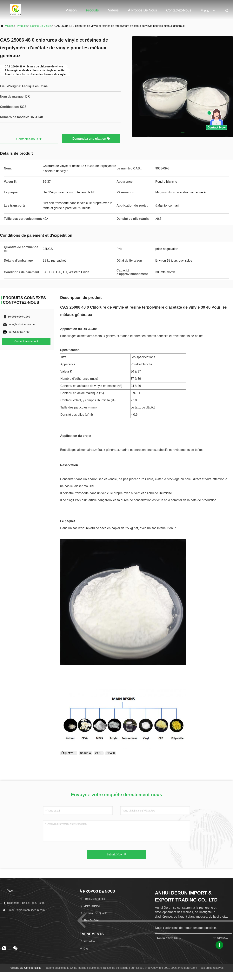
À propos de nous (142, 10)
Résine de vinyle (41, 26)
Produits (92, 10)
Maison (71, 10)
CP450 (111, 753)
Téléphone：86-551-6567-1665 (24, 903)
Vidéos (113, 10)
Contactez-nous (179, 10)
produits (22, 26)
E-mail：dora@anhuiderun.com (24, 910)
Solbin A (85, 753)
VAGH (99, 753)
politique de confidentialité (25, 968)
